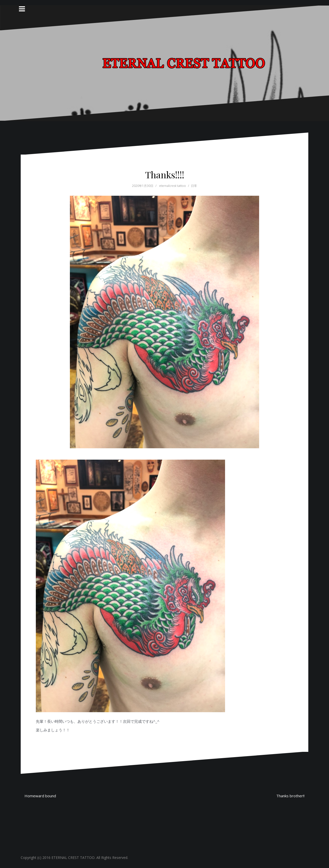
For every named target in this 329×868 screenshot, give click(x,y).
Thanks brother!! (290, 796)
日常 (194, 186)
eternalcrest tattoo (173, 186)
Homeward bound (40, 796)
